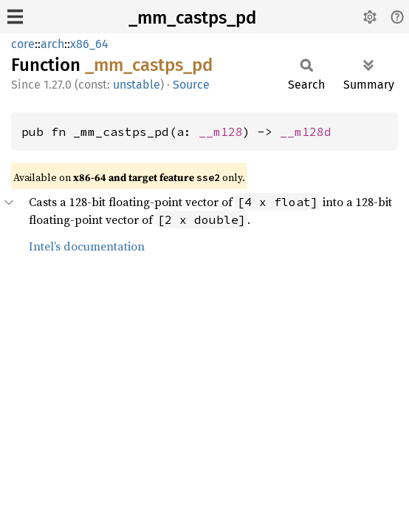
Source (191, 85)
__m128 (221, 132)
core (23, 44)
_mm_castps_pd (192, 18)
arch (52, 44)
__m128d (306, 132)
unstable (137, 85)
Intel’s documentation (87, 246)
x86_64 (89, 44)
